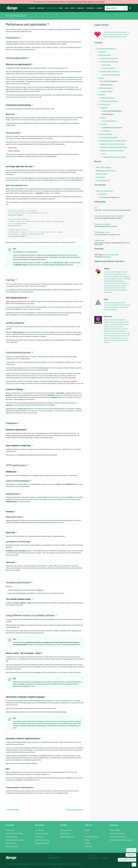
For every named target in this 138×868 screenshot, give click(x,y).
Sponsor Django (115, 830)
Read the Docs (107, 257)
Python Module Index (103, 180)
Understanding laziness (106, 88)
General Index (101, 177)
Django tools (106, 65)
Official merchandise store (118, 837)
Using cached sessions (109, 121)
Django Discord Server (102, 224)
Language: (131, 855)
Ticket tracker (99, 240)
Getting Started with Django (14, 833)
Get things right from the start (110, 71)
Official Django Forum (102, 232)
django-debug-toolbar (13, 118)
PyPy (8, 769)
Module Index (104, 216)
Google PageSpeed (14, 151)
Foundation (90, 8)
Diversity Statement (12, 847)
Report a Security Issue (42, 840)
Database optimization (108, 98)
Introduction (102, 52)
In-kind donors (54, 858)
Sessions (103, 118)
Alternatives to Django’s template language (114, 147)
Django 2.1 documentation (105, 191)
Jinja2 (8, 708)
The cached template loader (109, 137)
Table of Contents (117, 216)
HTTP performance (104, 104)
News (61, 8)
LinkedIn (88, 843)
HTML (109, 255)
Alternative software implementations (112, 151)
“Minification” (107, 131)
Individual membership (42, 843)
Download (41, 8)
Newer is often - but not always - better (112, 144)
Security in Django (12, 810)
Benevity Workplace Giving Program (121, 840)
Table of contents (102, 174)
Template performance (105, 134)
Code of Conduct (11, 843)
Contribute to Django (42, 833)
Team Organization (12, 837)
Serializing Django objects (75, 810)
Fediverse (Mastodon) (92, 837)
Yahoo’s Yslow (12, 148)
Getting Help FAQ (66, 830)
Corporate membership (117, 833)
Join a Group (39, 830)
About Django (10, 830)
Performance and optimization (106, 49)
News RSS (88, 847)
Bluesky (87, 840)
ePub (117, 255)
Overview (32, 8)
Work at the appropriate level (111, 75)
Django (12, 8)
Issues (72, 8)
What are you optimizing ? (109, 58)
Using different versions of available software (112, 141)
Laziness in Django (106, 91)
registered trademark (57, 864)
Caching (101, 78)
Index (96, 216)
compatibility (30, 778)
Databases (102, 95)
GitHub (87, 830)
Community (80, 8)
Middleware (104, 108)
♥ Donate (99, 8)
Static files (104, 124)
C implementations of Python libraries (114, 157)
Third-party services (109, 68)
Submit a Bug (39, 837)
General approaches (105, 55)
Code (66, 8)
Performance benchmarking (109, 62)
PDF (113, 255)
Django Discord (65, 833)
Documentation (52, 8)
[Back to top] (134, 865)
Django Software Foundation (15, 840)
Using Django (103, 194)
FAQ (96, 208)
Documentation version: (127, 860)
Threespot (94, 858)
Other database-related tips (109, 101)
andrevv (107, 858)
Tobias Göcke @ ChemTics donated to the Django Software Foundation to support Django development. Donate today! (117, 34)
